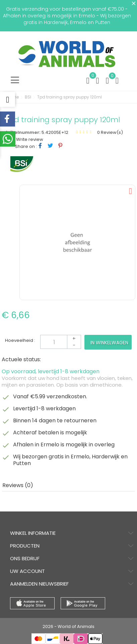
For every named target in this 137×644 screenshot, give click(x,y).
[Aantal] (61, 342)
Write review (29, 139)
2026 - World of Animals (68, 626)
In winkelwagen (109, 343)
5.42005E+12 (55, 132)
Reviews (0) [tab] (18, 485)
